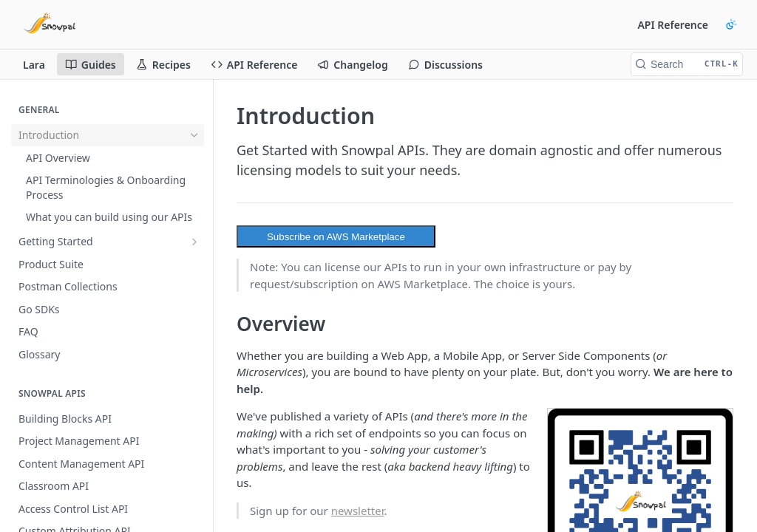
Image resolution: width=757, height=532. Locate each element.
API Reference (673, 25)
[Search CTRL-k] (687, 64)
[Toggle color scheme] (731, 24)
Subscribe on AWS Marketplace (336, 237)
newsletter (358, 511)
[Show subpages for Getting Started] (194, 242)
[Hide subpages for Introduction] (194, 135)
